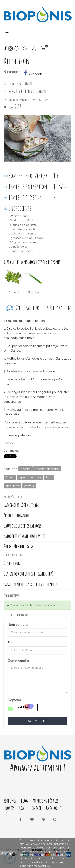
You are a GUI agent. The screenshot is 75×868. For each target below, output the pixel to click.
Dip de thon (12, 563)
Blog (24, 801)
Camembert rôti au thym (21, 505)
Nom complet (18, 625)
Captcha (14, 700)
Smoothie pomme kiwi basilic (24, 536)
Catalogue (53, 808)
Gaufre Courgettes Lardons (22, 526)
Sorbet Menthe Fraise (18, 546)
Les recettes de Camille (32, 91)
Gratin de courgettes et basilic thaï (29, 574)
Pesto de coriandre (17, 515)
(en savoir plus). (42, 866)
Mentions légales (46, 801)
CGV (22, 808)
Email (12, 643)
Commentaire (18, 661)
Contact (35, 808)
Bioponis (10, 801)
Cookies (9, 808)
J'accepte (8, 853)
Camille (28, 83)
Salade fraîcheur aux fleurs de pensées (30, 584)
